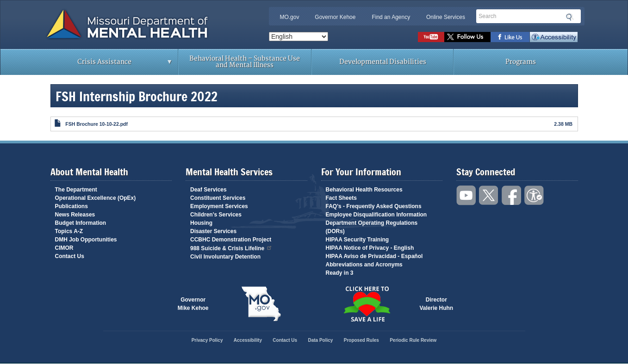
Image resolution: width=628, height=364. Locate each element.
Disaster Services (213, 231)
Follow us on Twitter (467, 37)
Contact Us (70, 256)
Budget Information (81, 223)
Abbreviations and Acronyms (364, 265)
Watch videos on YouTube (431, 37)
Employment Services (219, 206)
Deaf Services (208, 190)
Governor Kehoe (335, 17)
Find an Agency (391, 17)
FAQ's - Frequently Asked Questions (374, 206)
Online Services (446, 17)
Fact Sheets (341, 198)
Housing (201, 223)
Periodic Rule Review (413, 340)
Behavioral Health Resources (364, 190)
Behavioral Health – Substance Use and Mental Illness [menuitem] (245, 62)
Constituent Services (218, 198)
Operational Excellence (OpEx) (96, 198)
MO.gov (289, 17)
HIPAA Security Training (358, 240)
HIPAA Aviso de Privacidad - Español (374, 256)
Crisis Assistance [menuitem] (107, 65)
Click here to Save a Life (367, 304)
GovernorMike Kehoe (193, 304)
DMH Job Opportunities (86, 240)
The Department (76, 190)
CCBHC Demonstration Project (231, 240)
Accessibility (554, 37)
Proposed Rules (361, 340)
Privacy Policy (207, 340)
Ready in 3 (340, 273)
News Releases (75, 215)
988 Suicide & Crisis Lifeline (231, 248)
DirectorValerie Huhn (437, 304)
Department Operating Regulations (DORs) (372, 227)
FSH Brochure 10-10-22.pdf (96, 124)
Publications (72, 206)
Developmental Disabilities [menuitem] (383, 62)
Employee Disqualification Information (376, 215)
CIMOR (64, 248)
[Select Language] (298, 37)
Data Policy (320, 340)
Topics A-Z (69, 231)
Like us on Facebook (510, 37)
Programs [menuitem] (521, 62)
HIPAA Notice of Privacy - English (370, 248)
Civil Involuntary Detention (225, 257)
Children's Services (216, 215)
